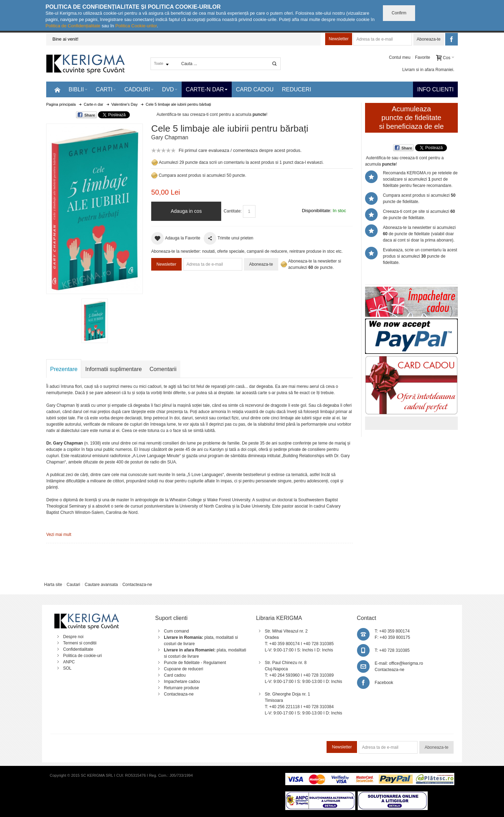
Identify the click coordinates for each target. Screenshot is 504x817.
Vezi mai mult (59, 535)
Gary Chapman (170, 137)
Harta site (53, 585)
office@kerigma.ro (406, 663)
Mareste (93, 207)
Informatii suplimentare (113, 369)
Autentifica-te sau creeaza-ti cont (187, 114)
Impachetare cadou (182, 682)
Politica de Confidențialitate (73, 26)
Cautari (73, 585)
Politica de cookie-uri (82, 656)
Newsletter (339, 39)
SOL (67, 668)
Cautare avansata (101, 585)
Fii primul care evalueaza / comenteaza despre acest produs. (240, 150)
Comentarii (163, 369)
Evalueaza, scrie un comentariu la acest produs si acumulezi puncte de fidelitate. (420, 256)
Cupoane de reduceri (183, 669)
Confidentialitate (78, 649)
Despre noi (73, 637)
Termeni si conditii (80, 643)
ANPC (69, 662)
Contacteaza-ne (137, 585)
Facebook (384, 683)
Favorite (423, 57)
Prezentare (64, 369)
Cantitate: (233, 211)
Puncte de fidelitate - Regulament (195, 663)
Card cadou (175, 675)
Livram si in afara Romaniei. (428, 70)
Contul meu (400, 57)
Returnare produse (181, 688)
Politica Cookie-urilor (136, 26)
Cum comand (176, 631)
